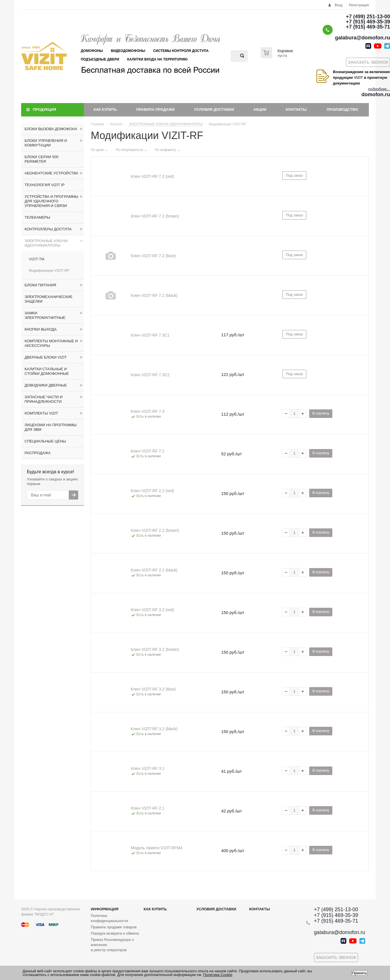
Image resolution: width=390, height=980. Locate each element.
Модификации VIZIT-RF (49, 270)
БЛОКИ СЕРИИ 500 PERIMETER (41, 159)
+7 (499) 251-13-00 (368, 17)
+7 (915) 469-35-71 (368, 27)
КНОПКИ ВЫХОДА (41, 329)
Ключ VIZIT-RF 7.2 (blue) (153, 256)
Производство (342, 109)
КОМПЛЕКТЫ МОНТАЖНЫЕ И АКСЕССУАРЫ (51, 343)
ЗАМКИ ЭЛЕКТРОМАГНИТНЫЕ (45, 315)
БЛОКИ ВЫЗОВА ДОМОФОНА (51, 129)
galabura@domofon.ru (362, 38)
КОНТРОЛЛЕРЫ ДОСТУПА (48, 229)
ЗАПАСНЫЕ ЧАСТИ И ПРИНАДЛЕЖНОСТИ (44, 399)
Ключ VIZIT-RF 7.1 (148, 451)
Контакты (296, 109)
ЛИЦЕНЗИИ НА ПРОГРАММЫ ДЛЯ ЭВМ (51, 427)
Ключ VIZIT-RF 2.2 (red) (152, 491)
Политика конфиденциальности (109, 918)
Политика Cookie (218, 975)
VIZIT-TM (37, 259)
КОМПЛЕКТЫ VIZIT (41, 413)
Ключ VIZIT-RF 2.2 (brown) (155, 530)
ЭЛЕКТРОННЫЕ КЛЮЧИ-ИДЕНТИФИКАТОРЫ (47, 243)
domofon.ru (376, 94)
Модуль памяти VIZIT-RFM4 (156, 848)
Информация (105, 909)
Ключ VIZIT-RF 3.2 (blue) (153, 689)
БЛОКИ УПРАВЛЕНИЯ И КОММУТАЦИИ (46, 143)
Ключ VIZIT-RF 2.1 (148, 808)
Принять (359, 973)
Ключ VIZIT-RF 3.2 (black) (154, 729)
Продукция (44, 109)
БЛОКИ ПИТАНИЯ (40, 285)
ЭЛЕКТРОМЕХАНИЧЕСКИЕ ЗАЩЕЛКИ (49, 299)
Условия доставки (214, 109)
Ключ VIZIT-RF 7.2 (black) (154, 295)
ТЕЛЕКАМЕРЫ (37, 217)
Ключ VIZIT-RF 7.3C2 (150, 375)
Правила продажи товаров (114, 927)
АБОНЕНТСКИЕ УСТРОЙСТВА (51, 173)
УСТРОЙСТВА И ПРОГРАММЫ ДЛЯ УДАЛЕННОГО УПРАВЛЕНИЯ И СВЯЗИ (51, 201)
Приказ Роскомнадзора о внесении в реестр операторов (112, 945)
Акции (260, 109)
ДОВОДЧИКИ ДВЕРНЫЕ (46, 385)
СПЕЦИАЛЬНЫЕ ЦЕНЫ (45, 441)
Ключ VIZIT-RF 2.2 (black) (154, 570)
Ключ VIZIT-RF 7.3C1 (150, 335)
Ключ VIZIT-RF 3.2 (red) (152, 610)
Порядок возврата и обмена (115, 933)
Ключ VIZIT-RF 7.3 (148, 411)
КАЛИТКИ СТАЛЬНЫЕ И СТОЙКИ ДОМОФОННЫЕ (47, 371)
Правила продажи (155, 109)
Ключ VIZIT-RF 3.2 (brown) (155, 649)
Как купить (105, 109)
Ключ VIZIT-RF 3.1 (148, 768)
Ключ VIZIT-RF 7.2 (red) (152, 176)
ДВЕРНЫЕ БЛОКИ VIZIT (46, 357)
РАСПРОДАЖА (38, 453)
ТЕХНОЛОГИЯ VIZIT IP (45, 185)
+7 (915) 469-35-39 (368, 22)
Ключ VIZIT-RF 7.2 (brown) (155, 216)
